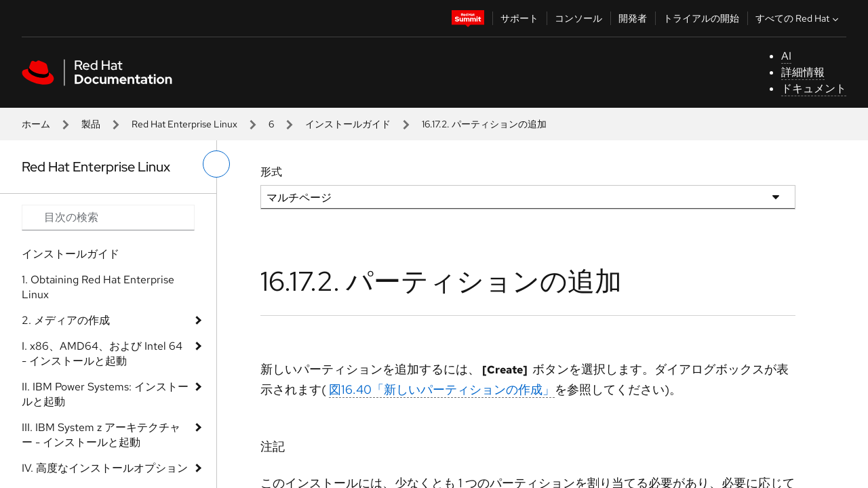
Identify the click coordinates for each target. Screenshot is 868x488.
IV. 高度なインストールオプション (105, 468)
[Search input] (108, 218)
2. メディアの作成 (66, 320)
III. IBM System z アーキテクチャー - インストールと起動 (101, 435)
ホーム (36, 124)
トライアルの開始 (701, 18)
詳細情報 (803, 72)
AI (786, 56)
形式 (271, 172)
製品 (91, 124)
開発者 (633, 18)
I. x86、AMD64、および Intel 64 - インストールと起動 (102, 353)
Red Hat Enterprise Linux (184, 124)
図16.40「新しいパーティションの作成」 (442, 389)
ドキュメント (814, 88)
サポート (519, 18)
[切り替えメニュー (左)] (216, 164)
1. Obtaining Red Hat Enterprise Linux (98, 287)
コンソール (578, 18)
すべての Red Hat (798, 18)
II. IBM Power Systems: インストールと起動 (105, 394)
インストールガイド (348, 124)
